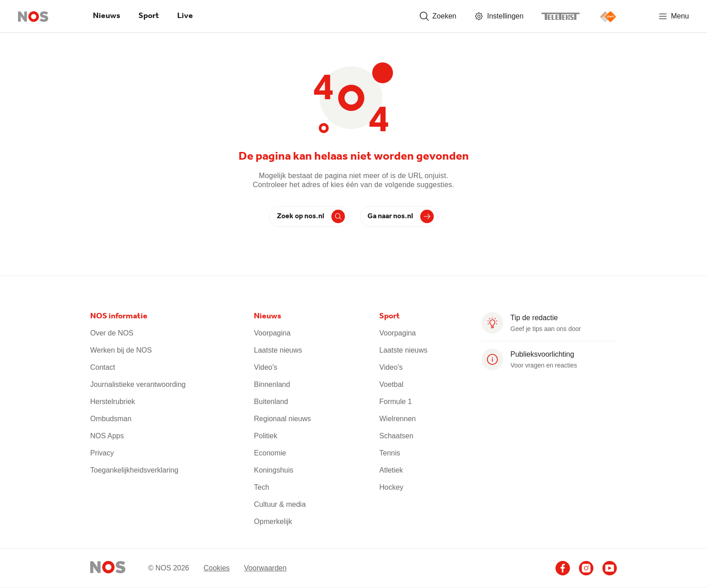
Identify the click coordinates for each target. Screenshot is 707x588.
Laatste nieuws (278, 350)
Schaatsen (396, 436)
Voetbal (391, 384)
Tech (262, 487)
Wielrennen (397, 419)
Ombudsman (111, 419)
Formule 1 (395, 402)
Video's (266, 367)
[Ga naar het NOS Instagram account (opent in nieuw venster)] (586, 568)
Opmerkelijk (273, 521)
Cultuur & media (280, 504)
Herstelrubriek (113, 402)
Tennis (390, 453)
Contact (103, 367)
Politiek (266, 436)
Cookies (216, 567)
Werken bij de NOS (121, 350)
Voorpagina (272, 333)
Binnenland (272, 384)
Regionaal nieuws (282, 419)
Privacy (102, 453)
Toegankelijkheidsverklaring (134, 470)
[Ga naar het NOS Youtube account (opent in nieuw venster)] (610, 568)
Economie (270, 453)
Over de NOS (112, 333)
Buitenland (271, 402)
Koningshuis (273, 470)
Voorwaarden (265, 567)
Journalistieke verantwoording (138, 384)
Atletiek (391, 470)
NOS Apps (107, 436)
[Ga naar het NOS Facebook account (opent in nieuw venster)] (563, 568)
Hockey (391, 487)
